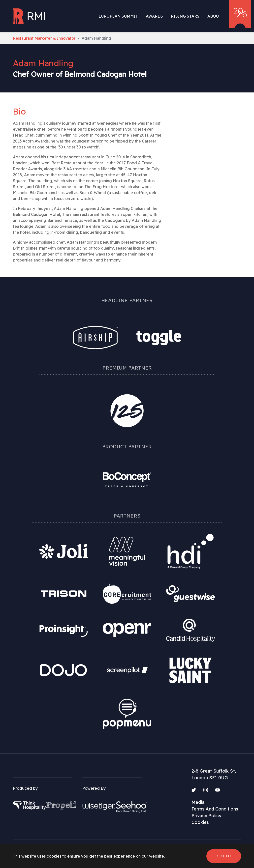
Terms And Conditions (215, 809)
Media (198, 802)
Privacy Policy (206, 816)
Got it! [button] (224, 856)
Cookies (200, 822)
